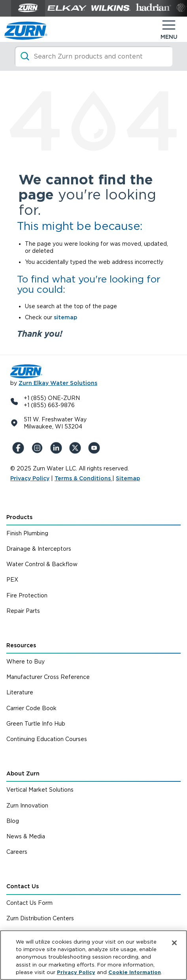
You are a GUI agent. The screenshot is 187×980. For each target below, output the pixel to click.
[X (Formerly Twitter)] (77, 448)
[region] (93, 955)
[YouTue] (96, 448)
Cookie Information (135, 972)
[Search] (93, 56)
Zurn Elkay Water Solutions (58, 383)
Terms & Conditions (83, 478)
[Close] (174, 943)
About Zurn (23, 773)
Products (19, 517)
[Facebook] (20, 448)
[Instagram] (39, 448)
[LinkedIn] (58, 448)
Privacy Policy (30, 478)
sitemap (65, 317)
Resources (21, 645)
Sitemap (128, 478)
